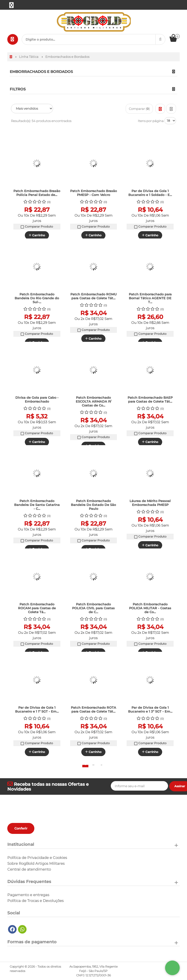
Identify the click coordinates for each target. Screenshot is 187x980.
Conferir (21, 828)
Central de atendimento (29, 869)
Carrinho (37, 442)
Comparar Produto (37, 230)
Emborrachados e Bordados (41, 72)
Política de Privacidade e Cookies (37, 858)
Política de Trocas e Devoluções (35, 901)
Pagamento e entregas (28, 895)
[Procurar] (160, 39)
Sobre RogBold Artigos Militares (36, 864)
